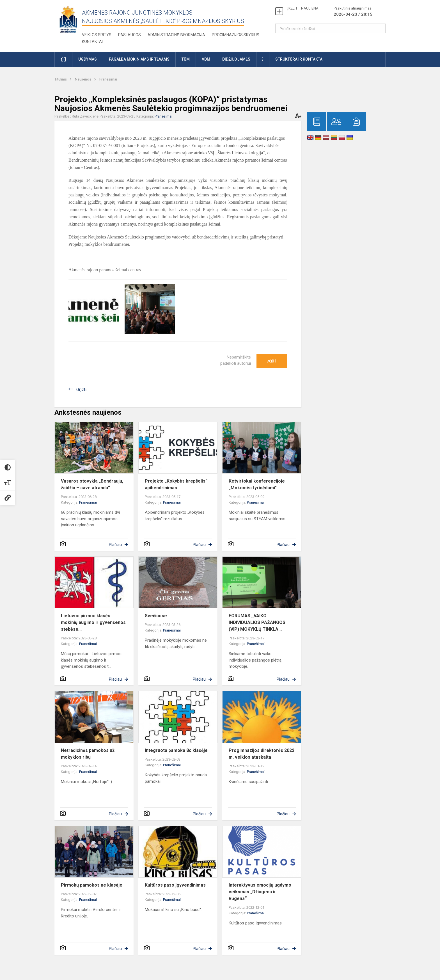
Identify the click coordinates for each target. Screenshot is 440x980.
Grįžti (81, 390)
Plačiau (115, 545)
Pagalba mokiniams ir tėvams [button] (139, 59)
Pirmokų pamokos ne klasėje (92, 885)
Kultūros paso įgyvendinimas (175, 885)
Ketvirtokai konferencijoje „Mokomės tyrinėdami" (257, 484)
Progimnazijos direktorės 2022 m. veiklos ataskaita (262, 754)
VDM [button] (206, 59)
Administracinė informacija (176, 35)
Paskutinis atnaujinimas (353, 12)
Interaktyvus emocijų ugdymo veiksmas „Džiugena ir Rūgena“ (260, 892)
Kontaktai (92, 42)
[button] (63, 60)
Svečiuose (156, 616)
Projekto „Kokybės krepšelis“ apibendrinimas (176, 484)
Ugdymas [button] (88, 59)
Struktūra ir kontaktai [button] (299, 59)
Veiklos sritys (97, 35)
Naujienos (83, 79)
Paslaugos (130, 35)
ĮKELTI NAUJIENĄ (303, 8)
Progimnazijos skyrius (236, 35)
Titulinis (61, 79)
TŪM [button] (186, 59)
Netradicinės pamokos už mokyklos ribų (88, 754)
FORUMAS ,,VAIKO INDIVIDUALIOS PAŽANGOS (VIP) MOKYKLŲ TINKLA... (257, 622)
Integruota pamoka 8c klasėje (176, 750)
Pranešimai (108, 79)
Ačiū (272, 361)
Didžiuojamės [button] (236, 59)
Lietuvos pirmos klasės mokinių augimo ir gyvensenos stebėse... (93, 622)
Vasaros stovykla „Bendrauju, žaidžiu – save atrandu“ (92, 484)
